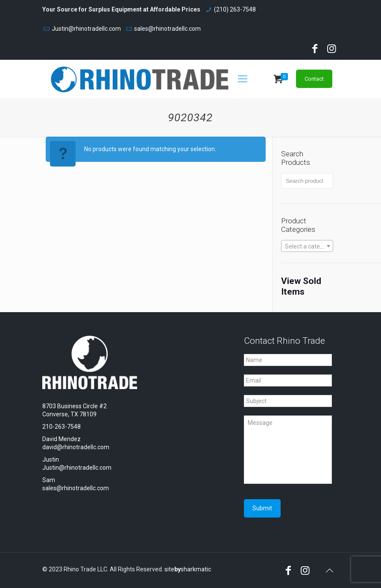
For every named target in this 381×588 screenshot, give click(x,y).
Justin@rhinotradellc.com (86, 29)
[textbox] (307, 246)
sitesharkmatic (188, 569)
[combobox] (307, 246)
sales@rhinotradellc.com (167, 29)
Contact (314, 79)
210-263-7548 (62, 427)
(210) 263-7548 (235, 9)
